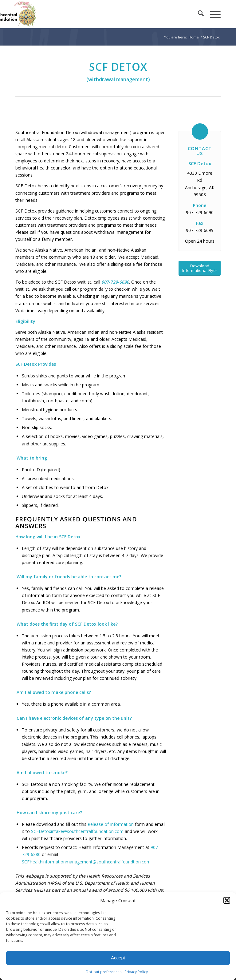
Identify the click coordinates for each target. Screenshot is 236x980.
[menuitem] (198, 14)
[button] (227, 900)
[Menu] (212, 14)
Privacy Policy (136, 972)
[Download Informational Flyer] (200, 268)
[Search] (198, 14)
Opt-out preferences (103, 972)
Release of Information (111, 824)
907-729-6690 (200, 212)
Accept (118, 958)
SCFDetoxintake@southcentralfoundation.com (77, 831)
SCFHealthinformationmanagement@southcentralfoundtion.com (86, 862)
